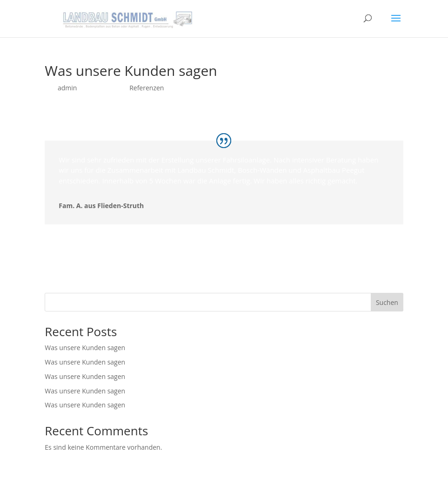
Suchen (387, 302)
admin (67, 88)
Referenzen (147, 88)
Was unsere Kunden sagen (85, 348)
